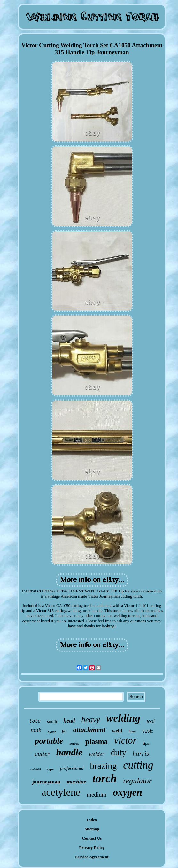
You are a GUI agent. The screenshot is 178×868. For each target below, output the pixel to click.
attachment (89, 729)
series (74, 743)
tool (151, 721)
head (69, 721)
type (50, 769)
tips (146, 743)
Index (92, 820)
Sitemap (92, 829)
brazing (103, 766)
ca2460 (35, 769)
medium (97, 794)
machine (76, 782)
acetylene (61, 792)
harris (141, 754)
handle (69, 752)
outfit (52, 732)
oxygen (127, 792)
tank (36, 730)
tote (35, 721)
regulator (137, 781)
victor (125, 740)
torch (104, 779)
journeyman (46, 782)
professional (72, 768)
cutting (138, 765)
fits (64, 731)
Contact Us (92, 838)
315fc (148, 731)
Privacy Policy (92, 847)
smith (52, 721)
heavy (90, 720)
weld (117, 731)
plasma (97, 742)
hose (132, 731)
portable (49, 741)
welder (97, 754)
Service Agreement (92, 857)
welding (123, 718)
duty (119, 753)
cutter (42, 754)
